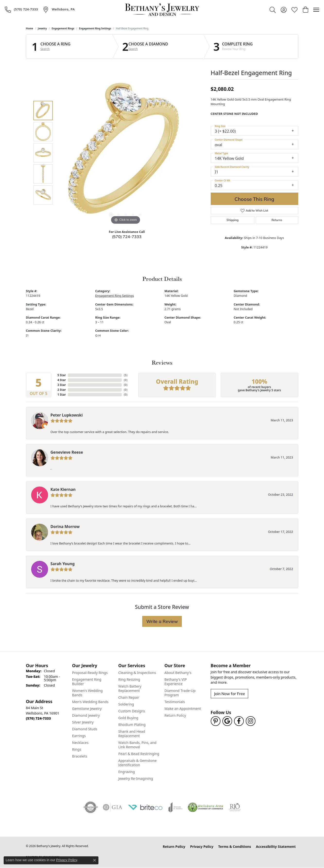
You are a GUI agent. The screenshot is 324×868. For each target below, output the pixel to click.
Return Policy (175, 715)
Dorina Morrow (65, 527)
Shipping (232, 220)
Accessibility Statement (276, 847)
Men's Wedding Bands (90, 702)
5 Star (61, 375)
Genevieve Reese (67, 452)
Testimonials (175, 702)
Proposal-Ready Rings (90, 673)
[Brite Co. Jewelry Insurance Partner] (145, 807)
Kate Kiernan (63, 489)
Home (30, 28)
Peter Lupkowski (67, 415)
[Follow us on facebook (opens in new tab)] (239, 721)
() (126, 375)
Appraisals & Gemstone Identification (138, 763)
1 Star (61, 395)
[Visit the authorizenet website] (91, 807)
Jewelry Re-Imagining (136, 779)
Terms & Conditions (235, 847)
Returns (277, 220)
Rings (77, 749)
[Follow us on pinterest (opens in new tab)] (216, 721)
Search (45, 49)
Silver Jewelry (83, 722)
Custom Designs (132, 711)
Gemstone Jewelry (87, 709)
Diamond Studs (85, 729)
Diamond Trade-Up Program (180, 693)
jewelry (42, 28)
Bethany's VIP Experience (176, 682)
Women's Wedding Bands (88, 693)
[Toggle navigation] (316, 10)
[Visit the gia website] (113, 807)
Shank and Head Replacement (132, 734)
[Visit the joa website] (175, 807)
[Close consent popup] (95, 860)
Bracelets (80, 756)
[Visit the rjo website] (235, 807)
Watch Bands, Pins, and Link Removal (137, 745)
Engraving (127, 772)
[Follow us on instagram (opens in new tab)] (251, 721)
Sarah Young (63, 564)
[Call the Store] (39, 718)
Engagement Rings (63, 28)
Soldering (126, 704)
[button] (273, 10)
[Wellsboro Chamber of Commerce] (206, 807)
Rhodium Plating (132, 725)
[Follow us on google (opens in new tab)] (227, 721)
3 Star (61, 385)
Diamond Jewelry (86, 715)
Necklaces (80, 743)
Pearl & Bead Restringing (139, 754)
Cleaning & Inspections (137, 673)
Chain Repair (129, 697)
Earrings (79, 736)
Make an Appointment (183, 709)
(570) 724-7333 (127, 236)
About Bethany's (178, 673)
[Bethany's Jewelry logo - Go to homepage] (162, 10)
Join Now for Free (229, 694)
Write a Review (162, 621)
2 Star (61, 390)
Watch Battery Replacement (130, 688)
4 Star (61, 380)
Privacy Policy (202, 847)
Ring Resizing (129, 679)
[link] (21, 9)
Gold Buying (128, 718)
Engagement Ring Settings (95, 28)
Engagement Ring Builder (87, 682)
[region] (126, 153)
